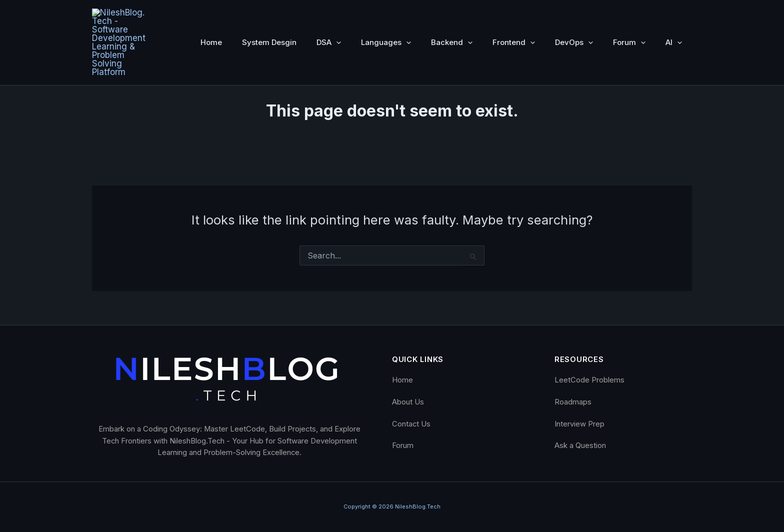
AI (674, 15)
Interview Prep (579, 423)
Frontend (514, 15)
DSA (329, 15)
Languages (386, 15)
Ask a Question (580, 445)
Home (211, 15)
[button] (336, 15)
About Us (408, 402)
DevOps (574, 15)
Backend (452, 15)
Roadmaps (573, 402)
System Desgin (269, 15)
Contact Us (411, 423)
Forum (629, 15)
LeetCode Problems (589, 380)
